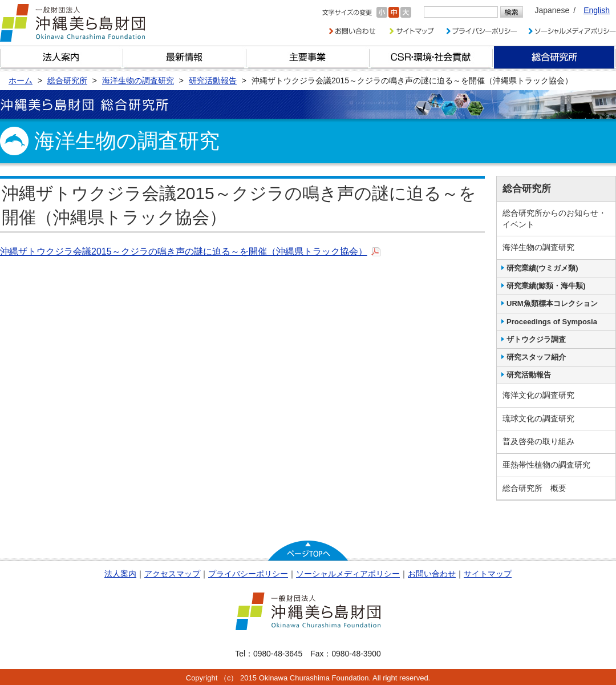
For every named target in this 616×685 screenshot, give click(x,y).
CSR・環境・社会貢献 (431, 57)
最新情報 (185, 57)
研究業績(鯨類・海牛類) (546, 286)
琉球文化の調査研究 (538, 418)
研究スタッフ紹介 (536, 357)
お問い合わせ (432, 574)
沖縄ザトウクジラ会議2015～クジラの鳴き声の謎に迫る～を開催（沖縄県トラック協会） (184, 251)
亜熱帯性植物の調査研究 (546, 465)
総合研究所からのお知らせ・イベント (554, 219)
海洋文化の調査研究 (538, 395)
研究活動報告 (529, 375)
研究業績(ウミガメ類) (542, 268)
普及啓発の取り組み (538, 441)
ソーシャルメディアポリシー (348, 574)
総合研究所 (554, 57)
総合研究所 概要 (534, 488)
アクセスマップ (172, 574)
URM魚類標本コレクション (552, 303)
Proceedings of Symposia (552, 322)
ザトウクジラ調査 (536, 339)
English (597, 10)
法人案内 (120, 574)
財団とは (62, 57)
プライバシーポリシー (248, 574)
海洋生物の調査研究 (538, 247)
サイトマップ (488, 574)
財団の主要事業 (308, 57)
